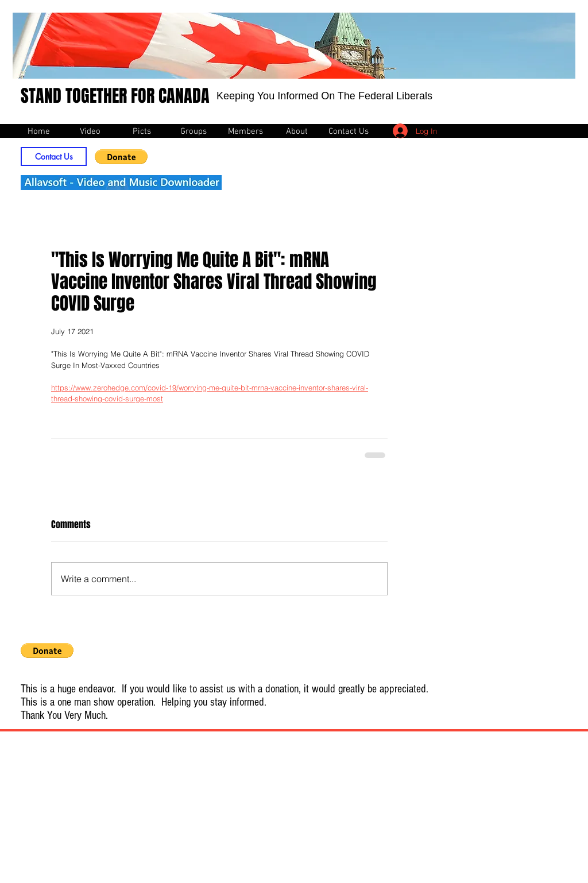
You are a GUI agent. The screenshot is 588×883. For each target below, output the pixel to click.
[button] (121, 157)
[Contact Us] (54, 156)
